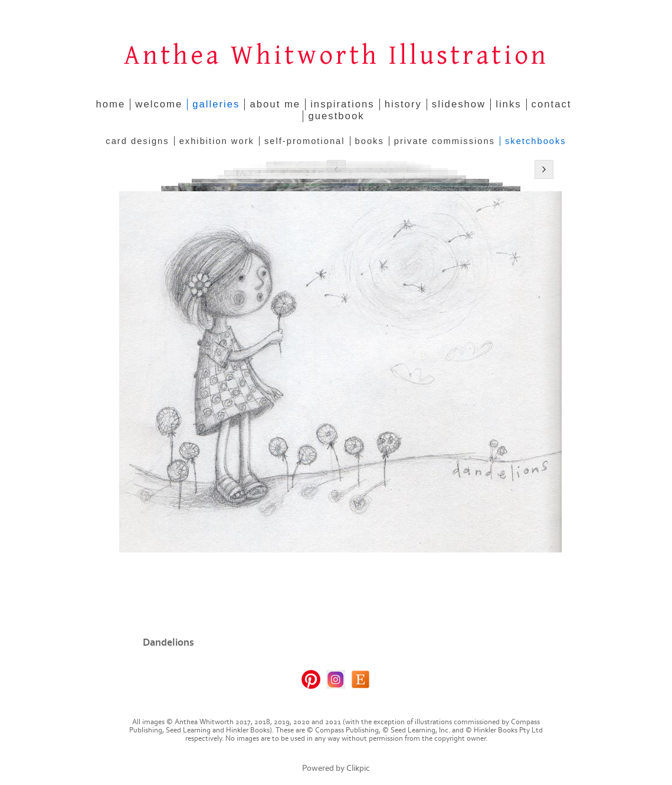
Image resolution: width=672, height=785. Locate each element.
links (508, 104)
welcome (159, 104)
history (403, 104)
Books (370, 141)
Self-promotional (305, 141)
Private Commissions (445, 141)
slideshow (459, 104)
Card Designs (137, 141)
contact (552, 104)
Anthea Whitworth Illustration (336, 56)
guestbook (336, 116)
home (111, 104)
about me (275, 104)
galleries (216, 104)
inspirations (342, 104)
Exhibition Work (217, 141)
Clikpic (358, 768)
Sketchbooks (536, 141)
